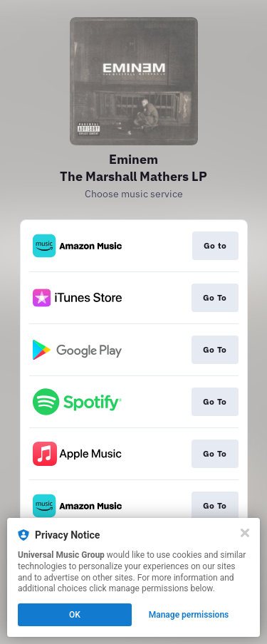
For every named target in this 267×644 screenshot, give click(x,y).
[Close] (245, 533)
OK (75, 615)
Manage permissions (189, 615)
